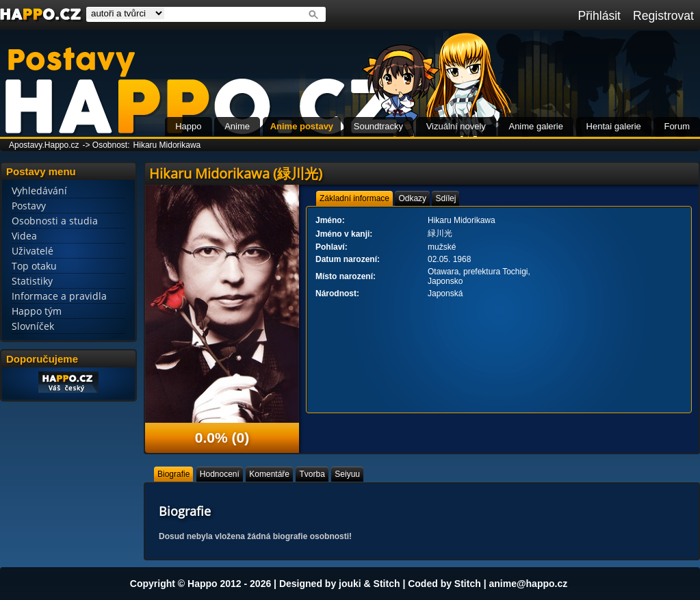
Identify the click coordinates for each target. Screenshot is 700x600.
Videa (24, 236)
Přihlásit (599, 16)
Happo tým (37, 311)
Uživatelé (33, 251)
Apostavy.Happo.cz (44, 145)
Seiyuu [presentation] (347, 474)
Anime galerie (536, 126)
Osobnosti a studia (55, 221)
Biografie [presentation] (173, 474)
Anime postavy (302, 126)
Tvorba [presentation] (312, 474)
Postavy (29, 206)
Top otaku (34, 266)
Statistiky (32, 281)
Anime (237, 126)
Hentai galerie (614, 126)
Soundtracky (378, 126)
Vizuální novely (456, 126)
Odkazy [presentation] (412, 198)
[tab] (354, 198)
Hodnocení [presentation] (220, 474)
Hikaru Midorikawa (167, 145)
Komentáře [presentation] (269, 474)
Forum (677, 126)
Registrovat (663, 16)
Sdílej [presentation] (445, 198)
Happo (188, 126)
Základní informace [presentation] (354, 198)
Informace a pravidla (59, 296)
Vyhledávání (39, 191)
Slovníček (33, 326)
